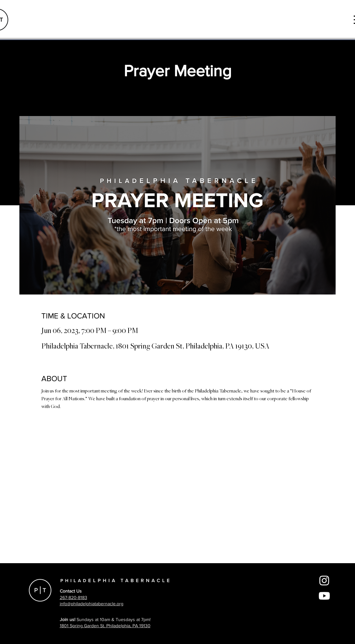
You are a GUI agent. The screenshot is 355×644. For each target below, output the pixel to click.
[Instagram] (324, 580)
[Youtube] (324, 596)
